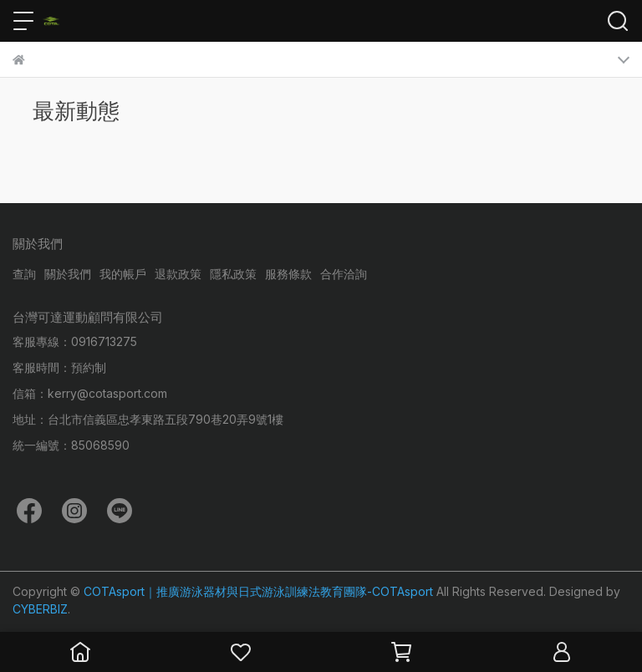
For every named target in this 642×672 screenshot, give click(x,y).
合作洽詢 (344, 274)
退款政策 (178, 274)
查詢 (24, 274)
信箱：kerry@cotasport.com (90, 393)
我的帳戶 (123, 274)
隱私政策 (233, 274)
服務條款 (288, 274)
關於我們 (68, 274)
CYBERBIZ (40, 609)
